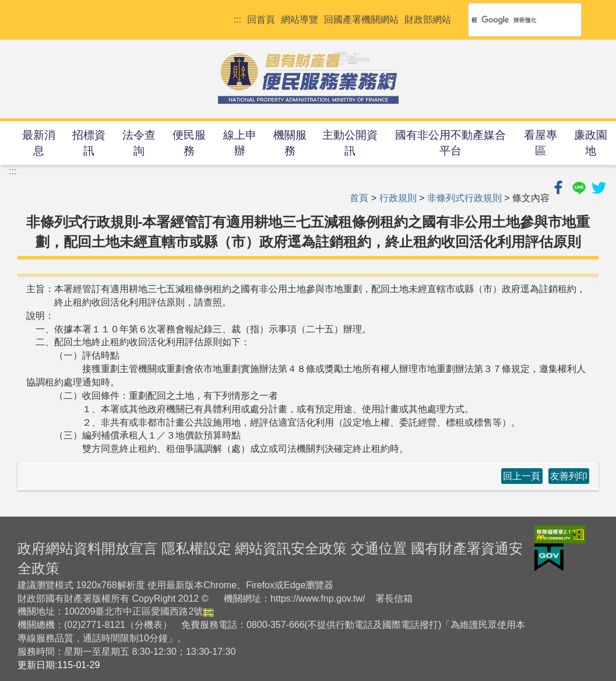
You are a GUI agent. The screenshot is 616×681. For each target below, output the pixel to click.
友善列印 (569, 476)
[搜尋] (510, 20)
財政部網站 (428, 20)
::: (237, 20)
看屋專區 (541, 143)
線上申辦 (240, 143)
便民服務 (189, 143)
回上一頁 (522, 476)
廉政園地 (591, 143)
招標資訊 (89, 143)
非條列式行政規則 (464, 198)
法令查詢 (139, 143)
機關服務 (290, 143)
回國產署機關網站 (361, 20)
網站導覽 (300, 20)
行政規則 (398, 198)
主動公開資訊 (350, 143)
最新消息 (39, 143)
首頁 (359, 198)
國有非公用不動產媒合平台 (450, 143)
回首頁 (261, 20)
